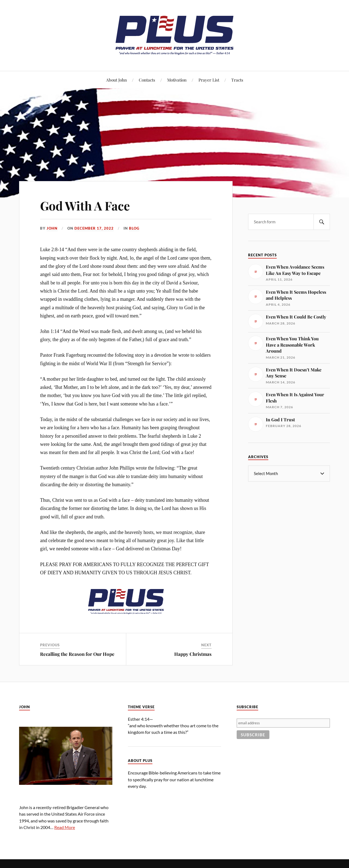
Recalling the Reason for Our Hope (77, 654)
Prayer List (209, 80)
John (52, 228)
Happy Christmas (193, 654)
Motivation (177, 80)
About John (116, 80)
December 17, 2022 (94, 228)
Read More (65, 827)
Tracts (237, 80)
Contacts (147, 80)
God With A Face (85, 205)
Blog (134, 228)
